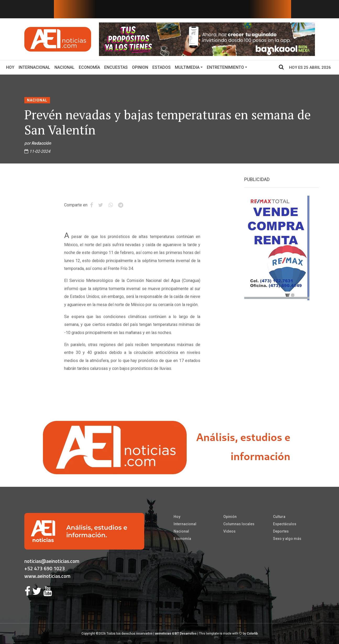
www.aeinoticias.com (47, 576)
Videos (229, 531)
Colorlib (252, 634)
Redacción (41, 143)
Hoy (11, 67)
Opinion (140, 67)
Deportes (281, 531)
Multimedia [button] (187, 67)
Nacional (65, 67)
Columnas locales (239, 524)
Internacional (34, 67)
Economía (89, 67)
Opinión (230, 517)
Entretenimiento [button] (225, 67)
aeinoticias (163, 634)
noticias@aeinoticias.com (52, 561)
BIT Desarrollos (186, 634)
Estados (162, 67)
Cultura (279, 517)
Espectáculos (285, 524)
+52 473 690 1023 (45, 568)
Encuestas (116, 67)
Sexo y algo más (287, 539)
